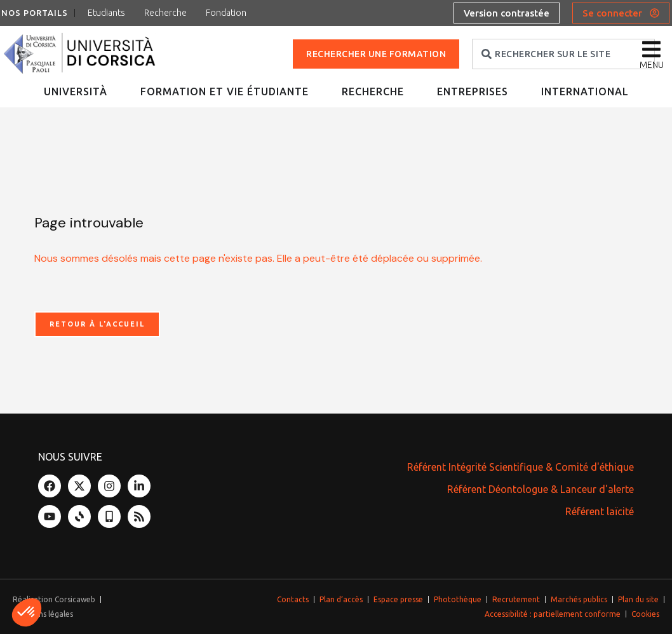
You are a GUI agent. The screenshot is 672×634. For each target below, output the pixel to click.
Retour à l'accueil (97, 324)
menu (652, 65)
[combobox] (563, 54)
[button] (27, 612)
